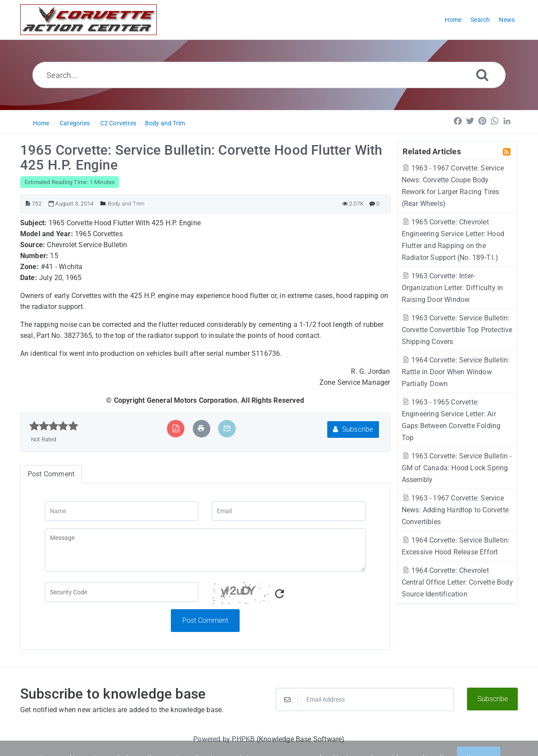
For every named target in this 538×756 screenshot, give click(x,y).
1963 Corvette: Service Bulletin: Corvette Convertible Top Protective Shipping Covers (457, 330)
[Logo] (88, 20)
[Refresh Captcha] (280, 594)
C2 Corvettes (118, 123)
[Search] (482, 75)
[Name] (122, 511)
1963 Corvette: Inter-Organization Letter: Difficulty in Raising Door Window (453, 288)
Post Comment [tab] (51, 474)
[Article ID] (28, 204)
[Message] (205, 550)
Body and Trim (165, 123)
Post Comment (205, 620)
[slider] (54, 426)
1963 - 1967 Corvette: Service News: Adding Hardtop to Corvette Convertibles (455, 510)
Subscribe (353, 429)
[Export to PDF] (176, 428)
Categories (75, 123)
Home (41, 123)
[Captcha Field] (122, 592)
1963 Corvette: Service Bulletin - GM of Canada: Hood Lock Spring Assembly (457, 468)
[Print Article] (201, 428)
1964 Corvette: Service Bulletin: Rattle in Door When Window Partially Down (456, 372)
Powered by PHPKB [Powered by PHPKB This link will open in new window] (224, 739)
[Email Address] (365, 699)
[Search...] (269, 75)
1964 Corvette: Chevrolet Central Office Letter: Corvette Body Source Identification (457, 582)
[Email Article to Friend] (227, 428)
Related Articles (432, 151)
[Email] (288, 511)
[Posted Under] (103, 204)
